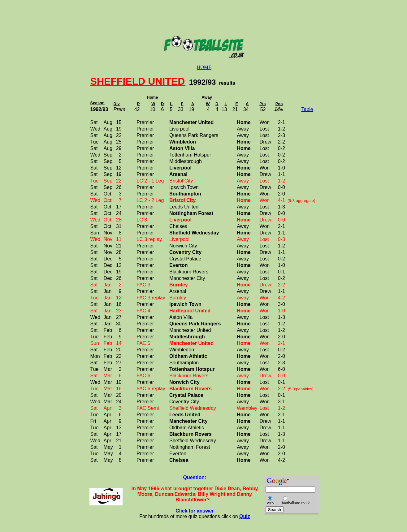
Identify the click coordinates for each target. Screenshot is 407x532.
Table (307, 109)
